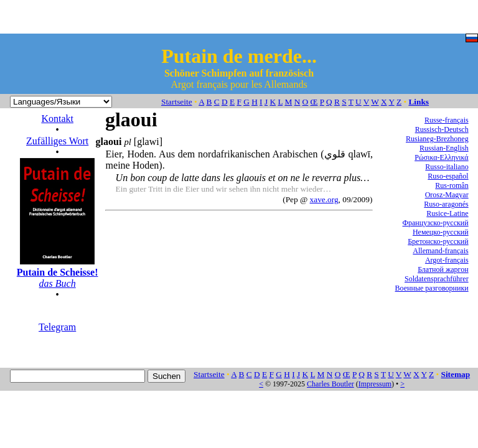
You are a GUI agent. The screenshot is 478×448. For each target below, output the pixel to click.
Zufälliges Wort (57, 141)
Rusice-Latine (447, 213)
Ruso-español (448, 176)
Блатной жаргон (443, 269)
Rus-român (452, 185)
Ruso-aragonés (446, 204)
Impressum (375, 384)
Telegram (57, 327)
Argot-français (447, 260)
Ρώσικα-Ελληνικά (442, 157)
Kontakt (57, 119)
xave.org (324, 199)
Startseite (177, 102)
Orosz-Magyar (447, 195)
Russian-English (444, 148)
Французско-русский (436, 223)
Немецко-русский (441, 232)
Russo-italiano (447, 167)
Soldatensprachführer (437, 279)
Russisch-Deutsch (442, 129)
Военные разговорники (432, 288)
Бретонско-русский (438, 241)
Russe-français (447, 120)
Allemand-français (440, 251)
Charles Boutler (330, 384)
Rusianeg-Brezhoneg (437, 139)
